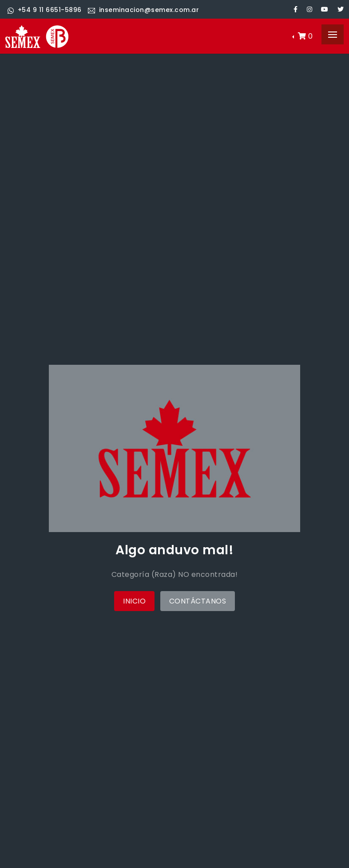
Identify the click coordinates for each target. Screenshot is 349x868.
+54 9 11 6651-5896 (45, 10)
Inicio (134, 601)
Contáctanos (198, 601)
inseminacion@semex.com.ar (143, 10)
